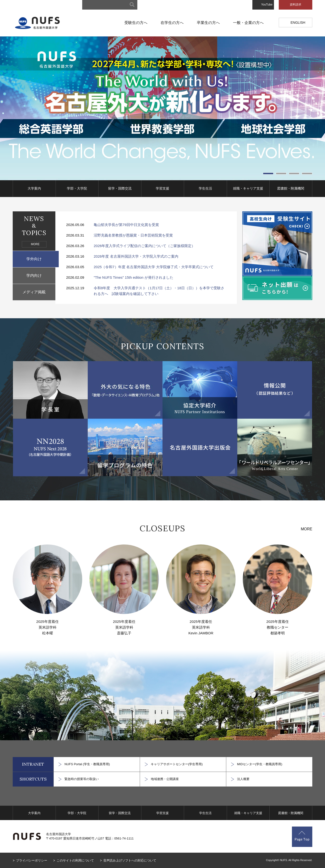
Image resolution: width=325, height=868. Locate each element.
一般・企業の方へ (248, 23)
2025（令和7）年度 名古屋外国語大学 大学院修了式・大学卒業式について (154, 267)
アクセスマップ (213, 5)
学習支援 (162, 188)
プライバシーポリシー (32, 860)
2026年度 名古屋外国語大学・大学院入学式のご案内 (136, 256)
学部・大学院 (77, 188)
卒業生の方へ (208, 23)
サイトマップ (156, 5)
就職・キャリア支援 (248, 188)
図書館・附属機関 (291, 188)
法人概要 (243, 779)
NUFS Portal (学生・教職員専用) (87, 764)
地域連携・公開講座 (165, 779)
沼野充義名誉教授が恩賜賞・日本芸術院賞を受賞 (133, 235)
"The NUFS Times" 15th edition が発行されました (133, 277)
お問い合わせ (239, 5)
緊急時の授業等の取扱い (82, 779)
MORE (35, 244)
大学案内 (34, 188)
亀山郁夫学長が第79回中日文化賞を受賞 (126, 225)
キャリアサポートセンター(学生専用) (177, 764)
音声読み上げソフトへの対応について (130, 860)
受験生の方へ (136, 23)
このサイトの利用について (75, 860)
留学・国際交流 (120, 188)
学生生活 (205, 188)
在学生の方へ (172, 23)
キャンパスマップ (183, 5)
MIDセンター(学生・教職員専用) (260, 764)
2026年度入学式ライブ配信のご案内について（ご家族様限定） (144, 246)
